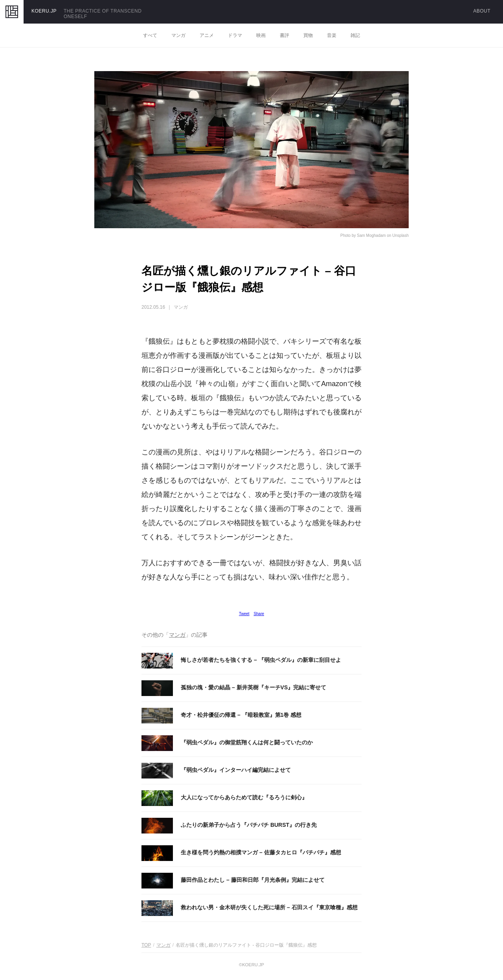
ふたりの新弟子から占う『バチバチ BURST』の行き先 (249, 825)
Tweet (244, 614)
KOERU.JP (44, 11)
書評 (285, 35)
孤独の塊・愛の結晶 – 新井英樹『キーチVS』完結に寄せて (253, 687)
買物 (308, 35)
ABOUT (482, 11)
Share (259, 614)
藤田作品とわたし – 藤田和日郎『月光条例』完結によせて (253, 880)
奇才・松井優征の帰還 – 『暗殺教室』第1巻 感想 (241, 715)
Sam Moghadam (371, 235)
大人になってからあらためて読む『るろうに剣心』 (244, 797)
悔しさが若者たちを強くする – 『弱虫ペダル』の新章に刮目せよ (261, 660)
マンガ (178, 35)
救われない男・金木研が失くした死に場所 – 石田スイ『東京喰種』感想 (269, 907)
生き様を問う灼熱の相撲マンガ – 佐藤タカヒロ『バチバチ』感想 (261, 852)
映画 (261, 35)
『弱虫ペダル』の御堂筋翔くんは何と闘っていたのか (247, 742)
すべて (150, 35)
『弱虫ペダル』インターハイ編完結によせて (236, 770)
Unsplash (400, 235)
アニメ (207, 35)
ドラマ (235, 35)
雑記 (355, 35)
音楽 (332, 35)
